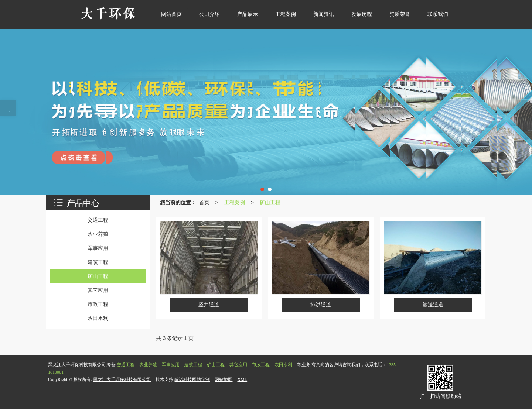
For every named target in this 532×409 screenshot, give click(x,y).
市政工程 (261, 365)
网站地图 (224, 379)
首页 (204, 202)
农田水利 (283, 365)
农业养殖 (148, 365)
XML (242, 379)
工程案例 (235, 202)
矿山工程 (270, 202)
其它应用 (238, 365)
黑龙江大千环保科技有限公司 (122, 379)
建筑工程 (193, 365)
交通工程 (126, 365)
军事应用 (171, 365)
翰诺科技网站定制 (192, 379)
